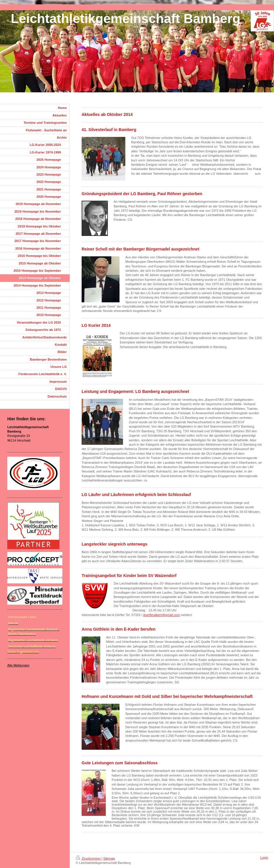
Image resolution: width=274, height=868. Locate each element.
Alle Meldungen (18, 665)
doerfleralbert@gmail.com (161, 615)
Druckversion (89, 858)
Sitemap (109, 858)
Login (264, 858)
